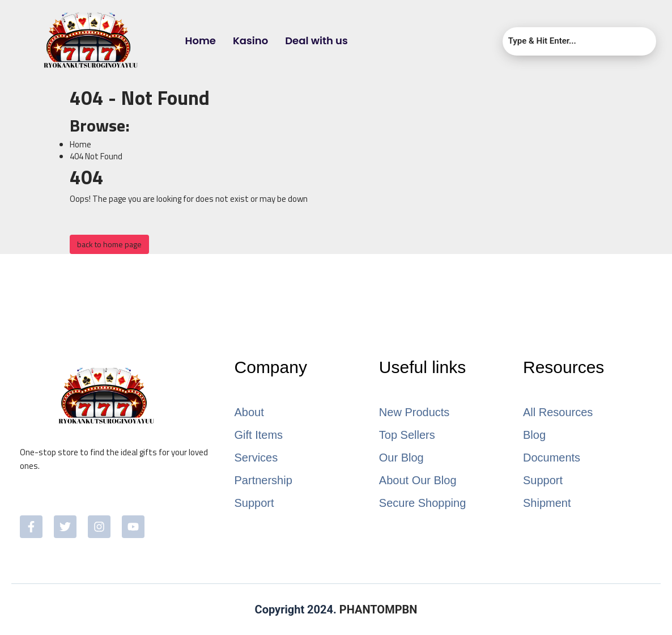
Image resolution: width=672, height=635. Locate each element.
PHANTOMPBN (378, 609)
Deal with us (316, 41)
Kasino (250, 41)
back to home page (109, 244)
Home (201, 41)
